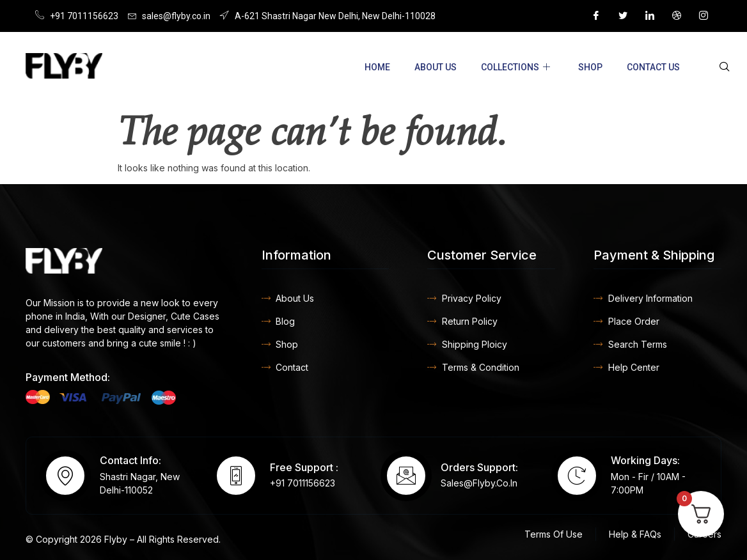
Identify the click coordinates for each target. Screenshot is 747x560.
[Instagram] (704, 16)
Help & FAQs (635, 534)
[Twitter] (623, 16)
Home (377, 67)
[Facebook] (596, 16)
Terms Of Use (554, 534)
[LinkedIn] (650, 16)
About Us (436, 67)
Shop (590, 67)
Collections (515, 67)
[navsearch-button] (725, 67)
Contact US (653, 67)
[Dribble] (677, 16)
